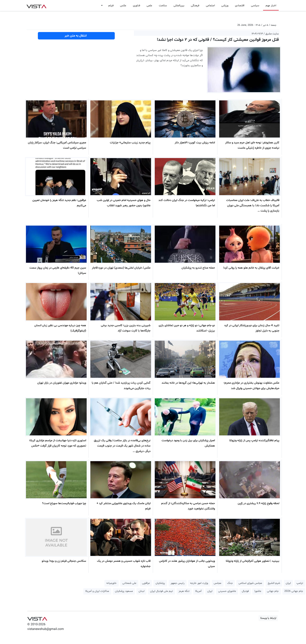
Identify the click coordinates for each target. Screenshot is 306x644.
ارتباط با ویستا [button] (268, 618)
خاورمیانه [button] (111, 583)
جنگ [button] (230, 583)
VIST (36, 5)
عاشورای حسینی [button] (227, 591)
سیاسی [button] (255, 6)
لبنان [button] (141, 591)
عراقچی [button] (146, 583)
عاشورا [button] (258, 591)
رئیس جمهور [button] (177, 583)
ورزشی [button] (225, 6)
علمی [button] (149, 6)
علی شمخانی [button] (129, 583)
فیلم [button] (111, 6)
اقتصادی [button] (240, 6)
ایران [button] (288, 583)
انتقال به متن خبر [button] (76, 36)
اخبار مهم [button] (271, 6)
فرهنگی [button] (195, 6)
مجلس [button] (217, 583)
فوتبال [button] (245, 591)
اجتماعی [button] (210, 6)
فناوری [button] (137, 6)
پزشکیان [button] (160, 583)
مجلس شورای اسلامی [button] (250, 583)
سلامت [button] (163, 6)
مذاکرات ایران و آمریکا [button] (97, 591)
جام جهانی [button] (273, 591)
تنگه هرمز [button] (184, 591)
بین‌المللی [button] (179, 6)
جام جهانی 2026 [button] (294, 591)
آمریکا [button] (198, 591)
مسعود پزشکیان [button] (124, 591)
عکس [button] (123, 6)
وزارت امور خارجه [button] (199, 583)
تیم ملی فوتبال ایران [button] (161, 591)
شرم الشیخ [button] (274, 583)
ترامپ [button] (300, 583)
